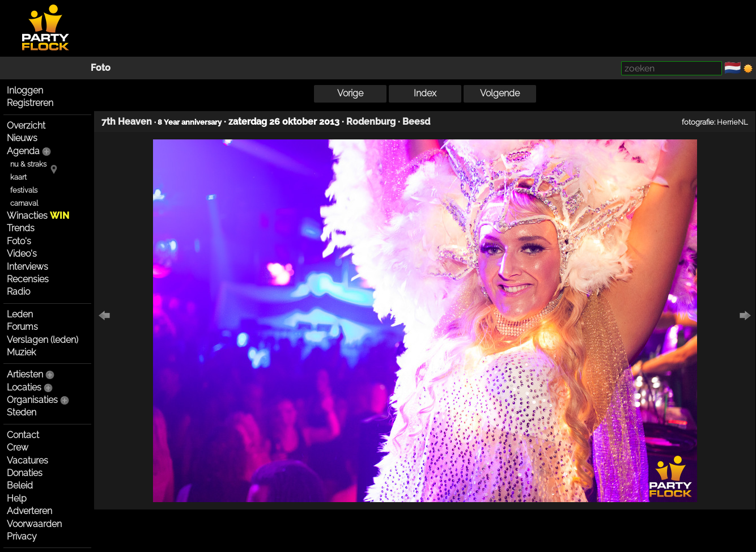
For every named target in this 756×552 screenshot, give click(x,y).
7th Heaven (127, 122)
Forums (22, 327)
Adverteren (29, 511)
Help (17, 498)
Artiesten (25, 374)
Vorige (350, 93)
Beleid (20, 485)
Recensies (28, 279)
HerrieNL (732, 122)
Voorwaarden (34, 524)
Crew (18, 447)
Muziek (21, 352)
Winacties (38, 216)
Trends (21, 228)
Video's (22, 254)
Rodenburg (371, 122)
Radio (18, 292)
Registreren (30, 103)
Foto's (19, 241)
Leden (20, 314)
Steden (22, 412)
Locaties (24, 387)
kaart (18, 177)
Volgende (500, 93)
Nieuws (22, 138)
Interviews (27, 267)
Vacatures (27, 460)
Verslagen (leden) (43, 340)
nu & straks (28, 164)
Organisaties (32, 400)
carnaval (24, 203)
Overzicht (26, 126)
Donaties (25, 473)
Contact (23, 435)
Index (425, 93)
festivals (24, 190)
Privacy (22, 536)
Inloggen (25, 90)
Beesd (416, 122)
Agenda (23, 151)
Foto (101, 68)
